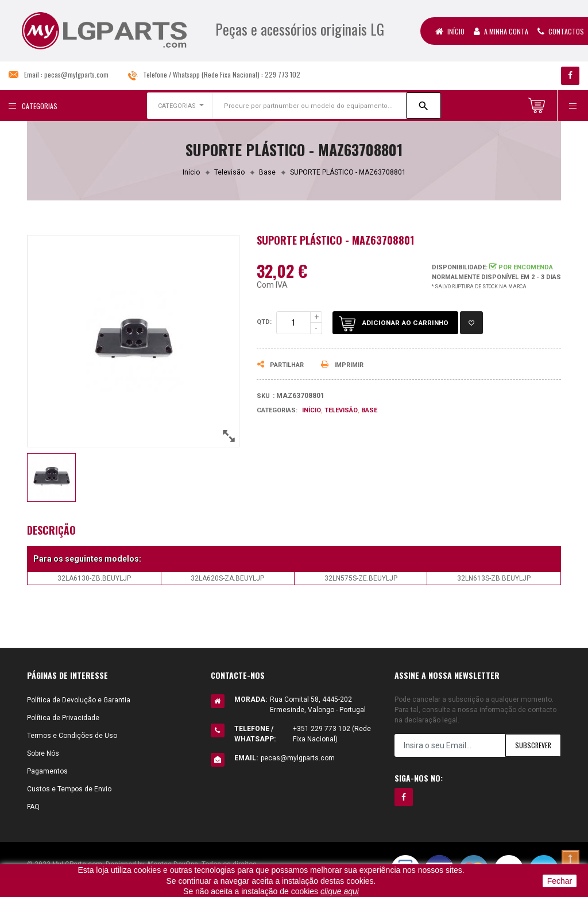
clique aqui (340, 891)
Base (369, 410)
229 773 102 (283, 74)
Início (450, 31)
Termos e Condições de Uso (72, 736)
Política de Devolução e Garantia (79, 700)
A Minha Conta (501, 31)
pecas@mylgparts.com (76, 74)
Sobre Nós (43, 753)
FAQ (33, 807)
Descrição (51, 530)
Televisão (341, 410)
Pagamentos (47, 771)
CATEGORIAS (177, 106)
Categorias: (277, 410)
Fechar (560, 881)
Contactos (561, 31)
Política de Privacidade (63, 718)
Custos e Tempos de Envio (69, 789)
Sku (263, 396)
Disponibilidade (459, 267)
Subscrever (533, 746)
